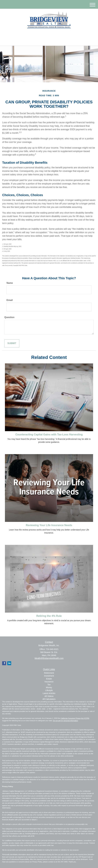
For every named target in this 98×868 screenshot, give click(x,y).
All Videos (49, 696)
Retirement (49, 673)
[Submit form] (12, 343)
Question (9, 317)
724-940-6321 (49, 41)
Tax (49, 685)
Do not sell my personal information (65, 721)
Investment (49, 676)
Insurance (49, 682)
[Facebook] (50, 34)
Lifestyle (49, 690)
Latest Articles (49, 693)
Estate (49, 679)
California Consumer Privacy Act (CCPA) (75, 718)
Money (49, 687)
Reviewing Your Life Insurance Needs (49, 525)
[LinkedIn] (47, 34)
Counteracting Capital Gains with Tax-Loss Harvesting (49, 435)
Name (10, 283)
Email (10, 300)
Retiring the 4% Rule (49, 616)
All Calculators (49, 699)
